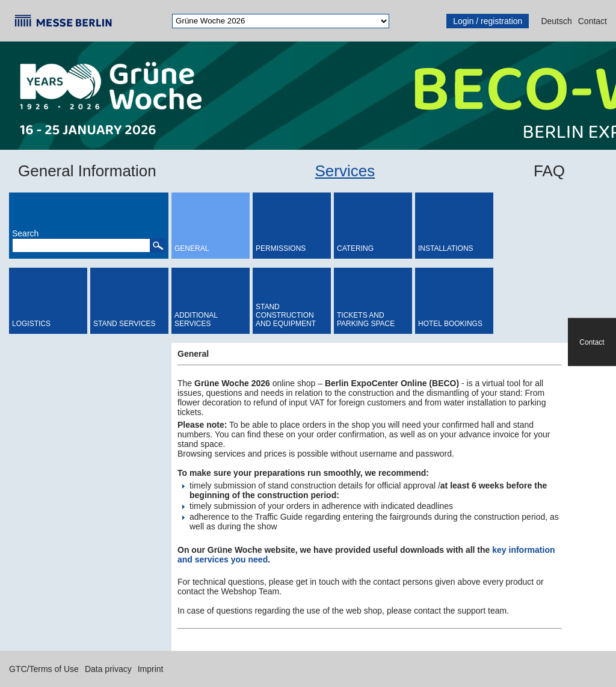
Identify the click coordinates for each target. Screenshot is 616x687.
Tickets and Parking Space (366, 319)
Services (345, 171)
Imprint (151, 669)
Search (25, 233)
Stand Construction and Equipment (286, 315)
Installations (446, 248)
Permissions (281, 248)
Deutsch (556, 21)
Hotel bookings (450, 324)
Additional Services (196, 319)
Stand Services (125, 324)
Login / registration (488, 21)
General (192, 248)
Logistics (31, 324)
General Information (87, 171)
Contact (593, 21)
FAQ (549, 171)
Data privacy (108, 669)
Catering (355, 248)
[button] (158, 245)
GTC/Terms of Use (44, 669)
